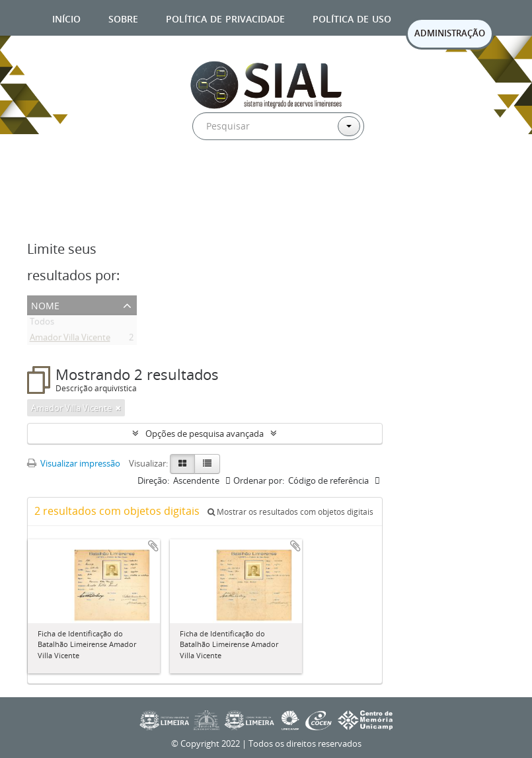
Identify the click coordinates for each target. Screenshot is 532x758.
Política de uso (352, 18)
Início (66, 18)
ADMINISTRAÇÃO (450, 33)
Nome (45, 304)
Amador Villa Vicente (70, 340)
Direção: (153, 480)
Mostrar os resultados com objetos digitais (290, 512)
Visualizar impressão (74, 463)
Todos (42, 324)
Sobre (123, 18)
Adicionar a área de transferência (153, 546)
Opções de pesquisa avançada (205, 434)
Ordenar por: (259, 480)
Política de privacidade (225, 18)
